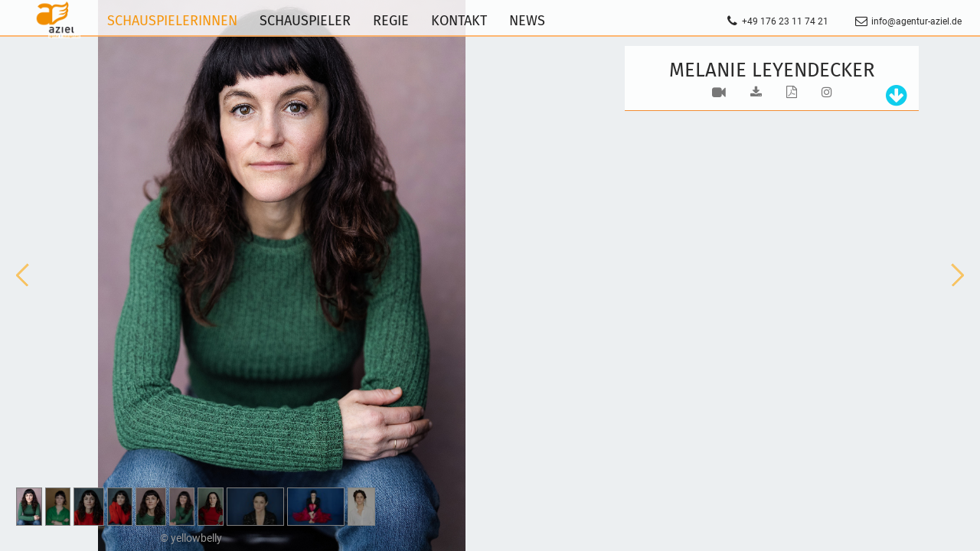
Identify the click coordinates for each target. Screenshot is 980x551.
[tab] (892, 96)
